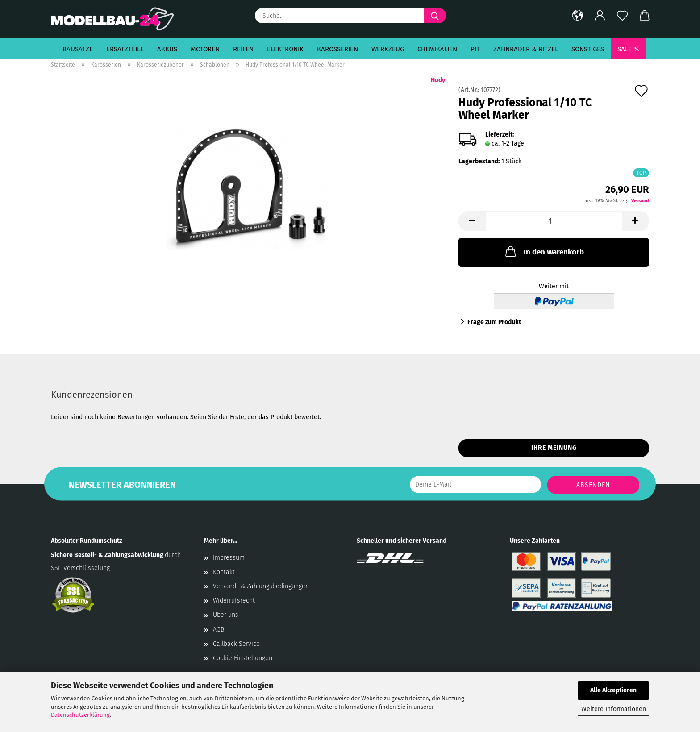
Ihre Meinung (554, 448)
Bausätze (78, 49)
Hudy (438, 80)
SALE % (628, 49)
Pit (475, 49)
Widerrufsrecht (234, 601)
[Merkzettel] (622, 16)
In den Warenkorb (544, 251)
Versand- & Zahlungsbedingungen (261, 586)
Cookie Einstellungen (243, 658)
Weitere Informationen (614, 709)
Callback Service (236, 644)
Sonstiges (588, 49)
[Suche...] (435, 16)
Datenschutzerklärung (80, 715)
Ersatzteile (125, 49)
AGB (219, 630)
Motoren (205, 49)
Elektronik (285, 49)
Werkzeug (388, 49)
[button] (578, 16)
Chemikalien (437, 49)
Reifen (243, 49)
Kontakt (224, 572)
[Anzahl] (554, 221)
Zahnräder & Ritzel (526, 49)
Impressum (229, 558)
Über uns (226, 615)
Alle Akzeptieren (613, 690)
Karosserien (337, 49)
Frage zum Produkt (494, 322)
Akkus (167, 49)
